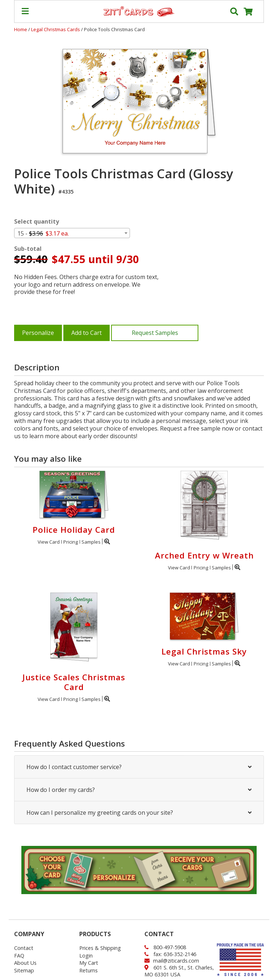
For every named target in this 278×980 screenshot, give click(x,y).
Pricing (71, 542)
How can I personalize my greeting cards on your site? (139, 813)
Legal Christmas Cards (56, 29)
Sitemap (24, 970)
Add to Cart (87, 333)
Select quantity (37, 222)
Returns (89, 970)
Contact (24, 948)
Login (86, 956)
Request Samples (155, 333)
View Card (49, 542)
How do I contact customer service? (139, 767)
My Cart (89, 963)
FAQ (19, 956)
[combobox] (72, 233)
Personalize (38, 333)
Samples (91, 542)
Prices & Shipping (100, 948)
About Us (25, 963)
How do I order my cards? (139, 790)
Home (21, 29)
